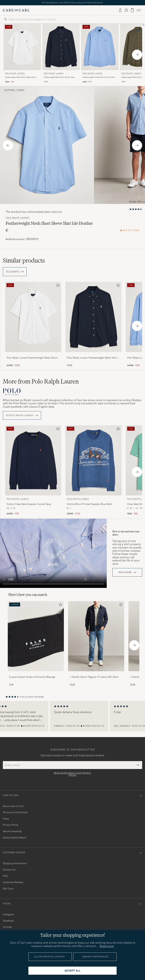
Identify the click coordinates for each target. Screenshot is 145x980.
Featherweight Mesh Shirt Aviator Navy (59, 77)
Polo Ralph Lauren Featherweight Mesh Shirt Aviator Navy (92, 358)
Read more (125, 572)
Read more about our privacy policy (72, 774)
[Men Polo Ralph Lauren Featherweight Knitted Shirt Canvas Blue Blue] (100, 47)
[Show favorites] (126, 10)
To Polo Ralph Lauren (22, 415)
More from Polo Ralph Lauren (41, 381)
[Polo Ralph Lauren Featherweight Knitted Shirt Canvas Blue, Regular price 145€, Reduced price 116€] (100, 53)
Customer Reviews (13, 882)
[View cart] (132, 10)
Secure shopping (12, 831)
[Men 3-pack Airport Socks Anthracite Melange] (36, 636)
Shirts (21, 90)
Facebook (8, 921)
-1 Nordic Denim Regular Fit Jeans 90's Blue (94, 677)
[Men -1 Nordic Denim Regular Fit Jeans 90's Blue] (96, 636)
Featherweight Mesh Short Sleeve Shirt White (20, 77)
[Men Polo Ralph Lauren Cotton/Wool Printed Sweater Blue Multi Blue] (93, 460)
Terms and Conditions (15, 812)
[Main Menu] (139, 10)
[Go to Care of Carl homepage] (16, 10)
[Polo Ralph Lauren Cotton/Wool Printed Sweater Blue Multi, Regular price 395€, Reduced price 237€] (93, 470)
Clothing (9, 90)
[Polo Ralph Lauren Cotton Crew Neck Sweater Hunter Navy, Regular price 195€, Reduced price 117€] (33, 470)
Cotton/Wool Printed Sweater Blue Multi (90, 504)
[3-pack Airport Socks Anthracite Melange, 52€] (36, 644)
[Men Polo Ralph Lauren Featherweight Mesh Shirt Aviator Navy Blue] (61, 47)
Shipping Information (15, 863)
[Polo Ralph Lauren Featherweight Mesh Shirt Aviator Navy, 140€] (61, 53)
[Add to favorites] (57, 286)
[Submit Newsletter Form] (138, 765)
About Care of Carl (13, 806)
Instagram (8, 914)
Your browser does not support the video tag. (53, 553)
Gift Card (8, 888)
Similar (24, 260)
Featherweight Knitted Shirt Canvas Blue (99, 77)
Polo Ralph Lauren (15, 74)
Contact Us (9, 869)
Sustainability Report (15, 837)
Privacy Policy (10, 825)
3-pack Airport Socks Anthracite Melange (32, 677)
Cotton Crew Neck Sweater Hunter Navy (29, 504)
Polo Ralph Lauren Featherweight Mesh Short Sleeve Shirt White (32, 358)
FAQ (5, 876)
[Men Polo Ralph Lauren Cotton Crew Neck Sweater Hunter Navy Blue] (33, 460)
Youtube (7, 927)
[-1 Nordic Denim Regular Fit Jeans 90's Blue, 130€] (96, 644)
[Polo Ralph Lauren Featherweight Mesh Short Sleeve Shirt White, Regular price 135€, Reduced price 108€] (22, 53)
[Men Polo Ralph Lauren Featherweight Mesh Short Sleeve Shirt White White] (22, 47)
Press (6, 818)
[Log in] (120, 10)
